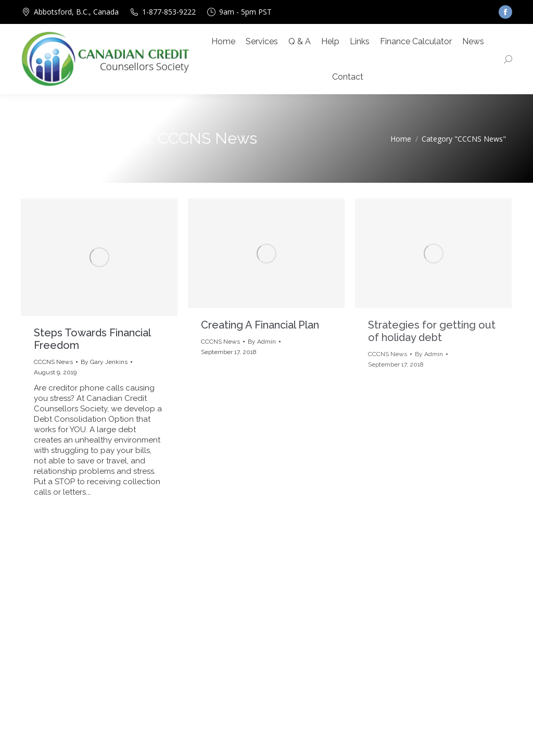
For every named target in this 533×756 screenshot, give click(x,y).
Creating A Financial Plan (260, 325)
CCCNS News (53, 362)
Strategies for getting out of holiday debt (432, 331)
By (104, 362)
